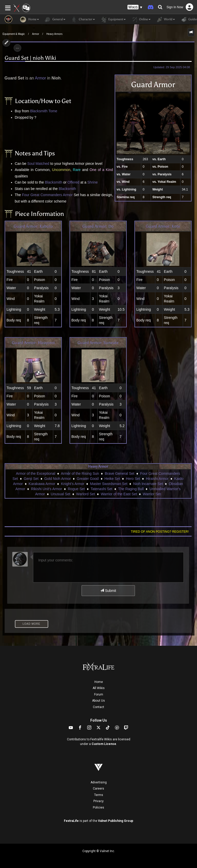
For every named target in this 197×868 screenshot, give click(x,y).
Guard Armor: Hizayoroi (33, 343)
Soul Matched (38, 164)
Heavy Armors (55, 34)
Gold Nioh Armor (58, 479)
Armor (36, 34)
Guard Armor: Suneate (98, 343)
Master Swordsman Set (109, 484)
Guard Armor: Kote (163, 226)
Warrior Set (152, 494)
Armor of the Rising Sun (80, 473)
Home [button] (29, 19)
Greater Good (88, 479)
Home (99, 682)
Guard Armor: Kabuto (33, 226)
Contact (98, 707)
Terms (99, 795)
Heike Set (112, 479)
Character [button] (83, 19)
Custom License (104, 744)
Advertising (99, 782)
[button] (135, 7)
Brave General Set (120, 473)
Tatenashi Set (101, 489)
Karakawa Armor (42, 484)
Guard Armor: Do (98, 226)
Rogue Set (76, 489)
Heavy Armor (98, 466)
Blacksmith (39, 111)
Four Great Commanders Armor (47, 195)
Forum (99, 694)
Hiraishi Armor (157, 479)
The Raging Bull (131, 489)
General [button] (55, 19)
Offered (73, 182)
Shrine (93, 182)
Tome (53, 111)
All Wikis (99, 688)
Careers (98, 789)
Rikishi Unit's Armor (47, 489)
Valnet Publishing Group (116, 821)
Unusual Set (61, 494)
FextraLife (71, 821)
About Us (98, 701)
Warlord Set (86, 494)
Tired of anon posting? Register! (160, 532)
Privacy (98, 801)
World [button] (165, 19)
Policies (98, 808)
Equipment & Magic (14, 34)
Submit (108, 591)
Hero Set (133, 479)
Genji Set (31, 479)
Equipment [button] (113, 19)
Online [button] (141, 19)
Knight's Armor (73, 484)
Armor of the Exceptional (36, 473)
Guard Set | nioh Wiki (30, 58)
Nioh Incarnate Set (148, 484)
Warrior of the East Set (119, 494)
